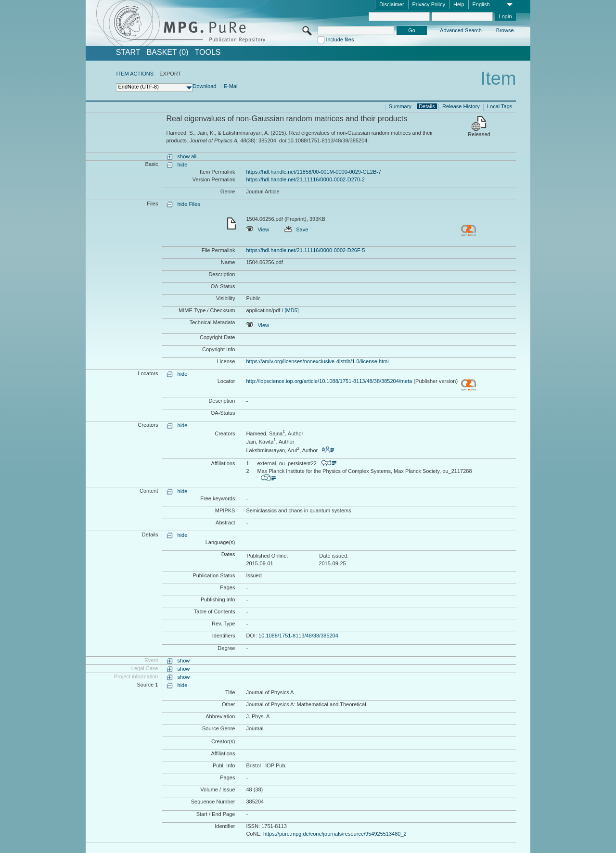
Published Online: (267, 556)
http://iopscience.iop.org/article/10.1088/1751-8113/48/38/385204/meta (329, 381)
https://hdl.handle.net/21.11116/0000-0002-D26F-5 (305, 250)
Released (479, 134)
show (184, 661)
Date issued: (334, 556)
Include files (340, 39)
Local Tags (500, 106)
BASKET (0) (168, 52)
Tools (208, 52)
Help (459, 4)
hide (183, 165)
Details (427, 106)
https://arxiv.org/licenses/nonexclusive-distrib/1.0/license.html (317, 361)
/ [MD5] (289, 310)
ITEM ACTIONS (135, 74)
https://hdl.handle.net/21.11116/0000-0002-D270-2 (305, 179)
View (257, 229)
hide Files (189, 204)
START (128, 52)
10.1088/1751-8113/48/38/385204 (298, 636)
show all (187, 156)
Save (296, 229)
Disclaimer (391, 4)
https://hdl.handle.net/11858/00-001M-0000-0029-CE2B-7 (314, 172)
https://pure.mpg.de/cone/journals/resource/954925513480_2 (335, 834)
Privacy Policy (429, 4)
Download (204, 86)
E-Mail (231, 86)
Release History (461, 106)
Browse (505, 30)
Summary (400, 106)
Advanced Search (461, 30)
